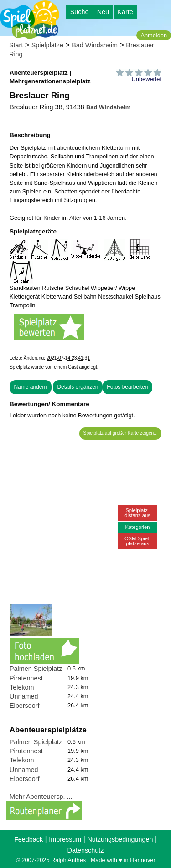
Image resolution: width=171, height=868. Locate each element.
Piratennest (26, 678)
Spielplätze (47, 45)
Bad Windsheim (95, 45)
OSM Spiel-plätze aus (137, 541)
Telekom (22, 687)
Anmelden (154, 35)
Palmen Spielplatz (36, 669)
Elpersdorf (25, 706)
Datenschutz (86, 850)
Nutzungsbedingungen (120, 839)
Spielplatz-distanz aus (137, 513)
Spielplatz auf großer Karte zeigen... (121, 433)
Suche (80, 12)
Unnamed (24, 696)
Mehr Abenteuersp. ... (41, 797)
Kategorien (137, 527)
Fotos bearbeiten (127, 387)
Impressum (65, 839)
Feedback (28, 839)
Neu (103, 12)
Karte (125, 12)
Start (16, 45)
